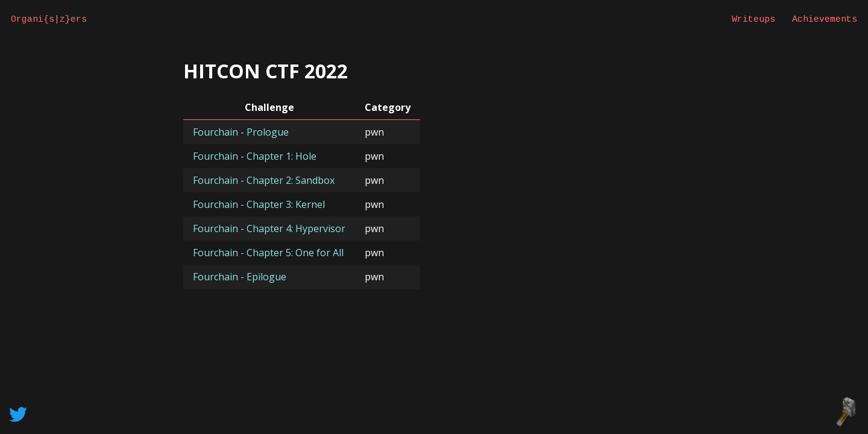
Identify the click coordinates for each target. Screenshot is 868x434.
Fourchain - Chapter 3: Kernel (259, 204)
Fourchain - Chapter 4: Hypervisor (269, 228)
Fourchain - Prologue (241, 132)
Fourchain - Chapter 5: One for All (268, 253)
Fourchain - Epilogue (240, 277)
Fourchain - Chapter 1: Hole (255, 156)
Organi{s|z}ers (49, 19)
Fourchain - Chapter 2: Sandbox (264, 180)
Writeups (753, 19)
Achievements (825, 19)
